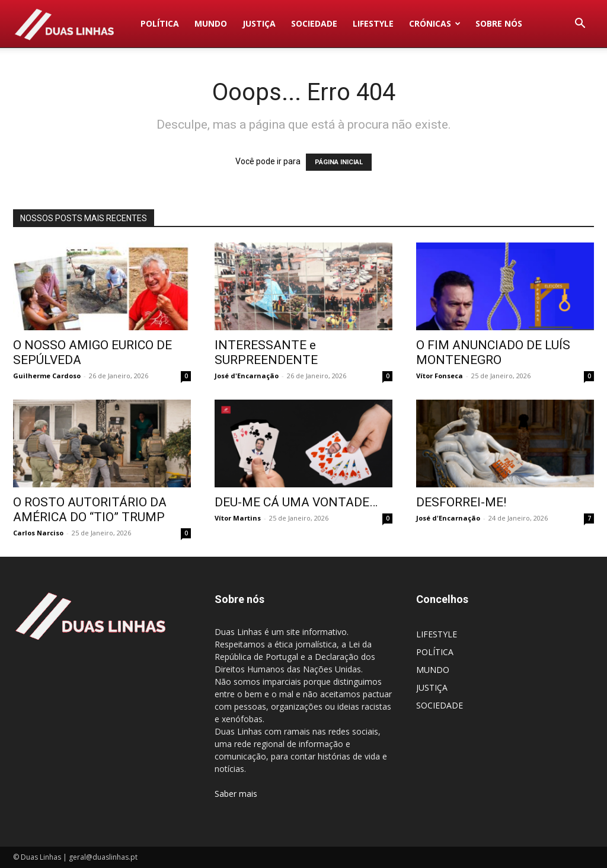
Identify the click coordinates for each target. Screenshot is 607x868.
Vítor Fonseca (440, 376)
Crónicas (435, 23)
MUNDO (211, 23)
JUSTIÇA (259, 23)
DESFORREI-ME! (461, 502)
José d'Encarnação (247, 376)
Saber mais (236, 794)
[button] (580, 25)
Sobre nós (499, 23)
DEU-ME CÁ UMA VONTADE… (296, 502)
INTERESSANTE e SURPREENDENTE (266, 352)
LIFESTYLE (373, 23)
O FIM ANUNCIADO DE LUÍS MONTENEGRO (493, 352)
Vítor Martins (238, 518)
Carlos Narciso (38, 533)
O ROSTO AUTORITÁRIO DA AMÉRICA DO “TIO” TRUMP (90, 510)
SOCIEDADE (314, 23)
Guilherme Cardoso (47, 376)
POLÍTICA (160, 23)
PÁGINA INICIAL (339, 162)
